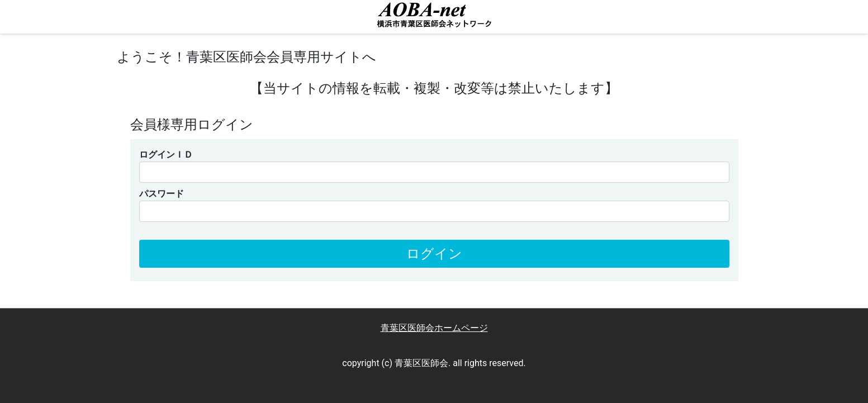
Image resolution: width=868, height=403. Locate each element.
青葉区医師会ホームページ (434, 328)
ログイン (434, 254)
